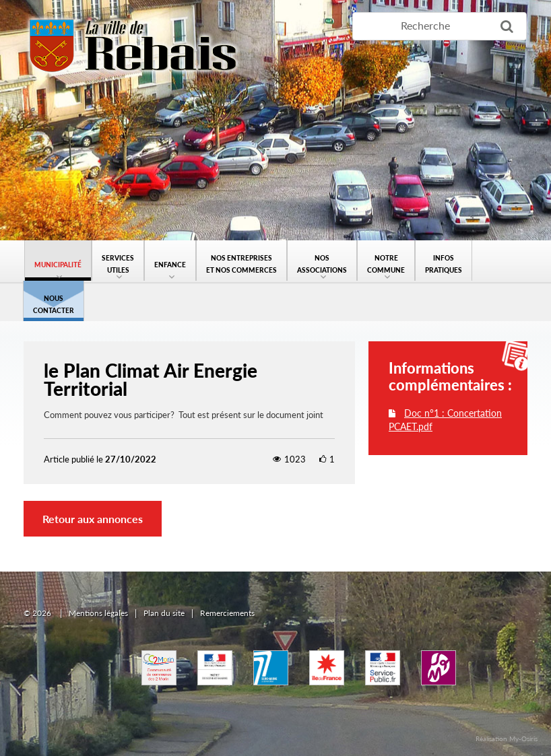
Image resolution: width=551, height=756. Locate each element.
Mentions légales (98, 613)
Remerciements (227, 613)
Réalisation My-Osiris (507, 738)
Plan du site (164, 613)
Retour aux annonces (93, 519)
